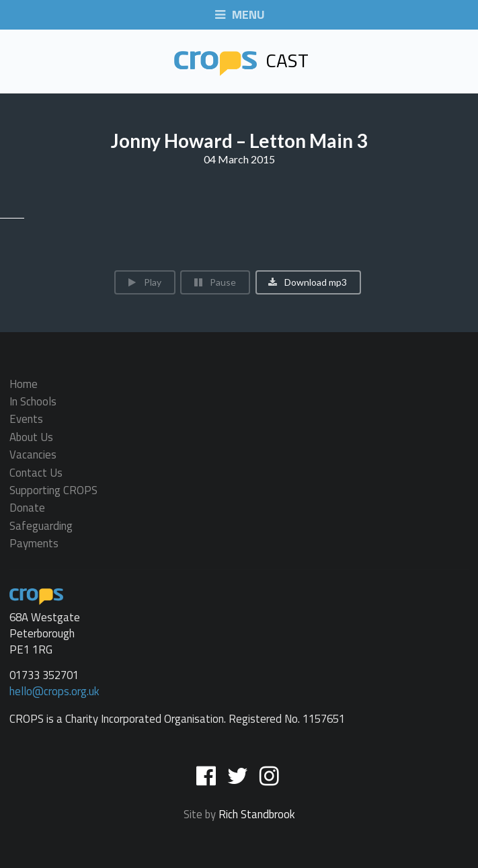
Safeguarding (41, 526)
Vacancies (33, 455)
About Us (31, 437)
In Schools (33, 401)
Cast (241, 60)
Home (24, 385)
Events (26, 420)
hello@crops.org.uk (54, 691)
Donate (27, 508)
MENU (239, 15)
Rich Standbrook (257, 814)
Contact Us (36, 473)
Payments (34, 542)
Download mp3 (308, 282)
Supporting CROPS (53, 490)
